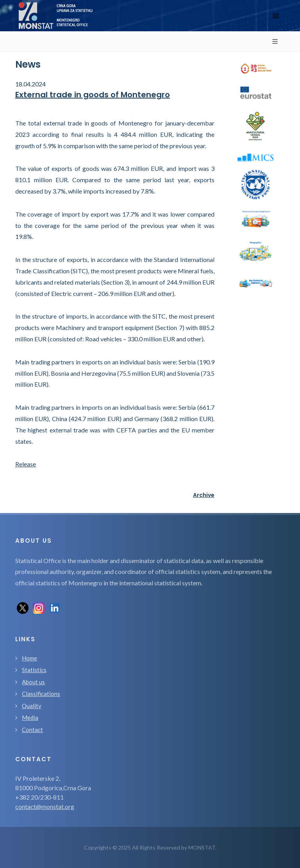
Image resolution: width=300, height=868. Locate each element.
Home (29, 658)
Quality (32, 706)
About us (33, 682)
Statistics (34, 670)
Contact (32, 730)
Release (26, 464)
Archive (204, 495)
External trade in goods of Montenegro (93, 95)
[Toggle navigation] (276, 16)
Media (30, 717)
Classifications (41, 694)
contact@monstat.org (45, 806)
